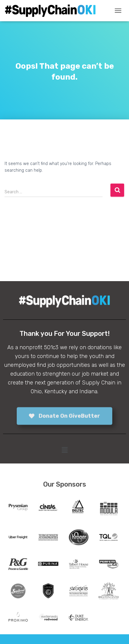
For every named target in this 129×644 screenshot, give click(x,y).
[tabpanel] (18, 509)
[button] (64, 450)
